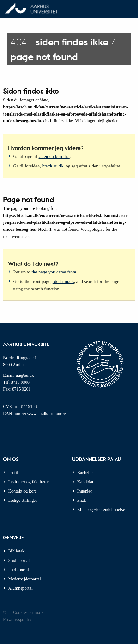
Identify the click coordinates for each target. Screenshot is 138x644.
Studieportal (19, 560)
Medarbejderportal (25, 579)
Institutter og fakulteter (29, 482)
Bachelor (85, 473)
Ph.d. (82, 500)
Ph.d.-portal (19, 570)
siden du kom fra (54, 156)
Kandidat (85, 482)
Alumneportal (20, 588)
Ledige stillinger (23, 500)
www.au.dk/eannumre (46, 414)
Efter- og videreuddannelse (101, 509)
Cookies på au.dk (28, 612)
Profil (13, 473)
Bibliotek (16, 551)
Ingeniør (85, 491)
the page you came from (54, 272)
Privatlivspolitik (17, 619)
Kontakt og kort (22, 491)
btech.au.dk (53, 166)
